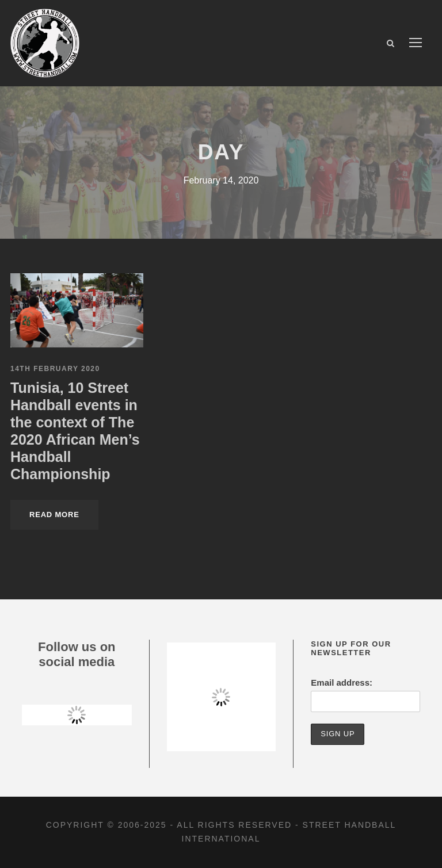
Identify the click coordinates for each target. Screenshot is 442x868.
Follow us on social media (77, 654)
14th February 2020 (55, 369)
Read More (54, 515)
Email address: (342, 682)
